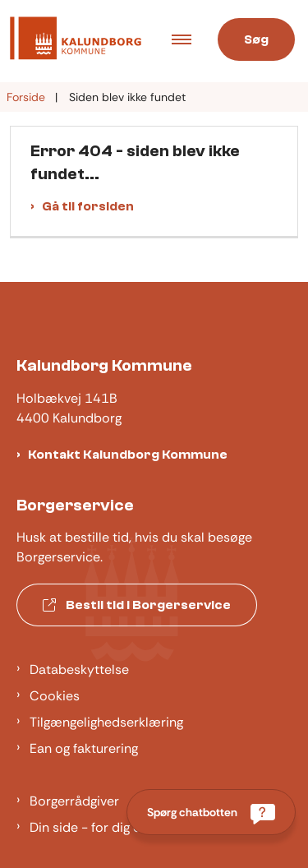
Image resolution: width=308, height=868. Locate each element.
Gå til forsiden (88, 206)
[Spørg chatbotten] (211, 812)
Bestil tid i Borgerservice (137, 605)
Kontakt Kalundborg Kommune (128, 455)
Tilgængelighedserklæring (106, 722)
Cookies (55, 696)
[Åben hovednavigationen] (188, 41)
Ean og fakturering (84, 748)
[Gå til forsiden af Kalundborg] (71, 41)
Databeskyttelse (79, 669)
